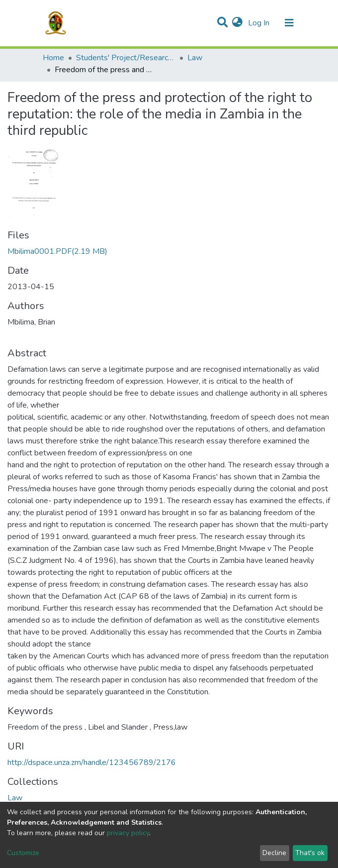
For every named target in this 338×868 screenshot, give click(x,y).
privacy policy (128, 833)
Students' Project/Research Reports (126, 58)
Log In (260, 23)
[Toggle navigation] (289, 23)
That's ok (310, 853)
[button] (237, 23)
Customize (23, 853)
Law (195, 58)
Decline (274, 853)
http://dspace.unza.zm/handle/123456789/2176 (92, 762)
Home (53, 58)
